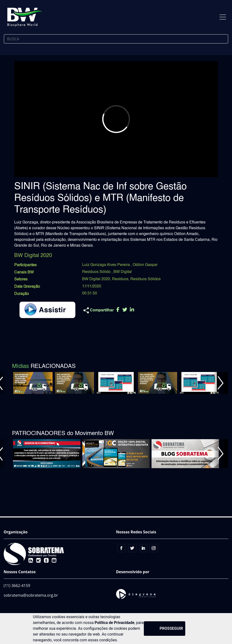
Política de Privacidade (115, 623)
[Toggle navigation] (223, 17)
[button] (220, 383)
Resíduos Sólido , (98, 272)
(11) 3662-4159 (17, 586)
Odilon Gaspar (145, 265)
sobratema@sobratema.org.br (31, 595)
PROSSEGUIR (171, 628)
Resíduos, (121, 279)
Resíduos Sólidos (146, 279)
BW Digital (123, 272)
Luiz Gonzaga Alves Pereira (106, 265)
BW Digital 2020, (97, 279)
